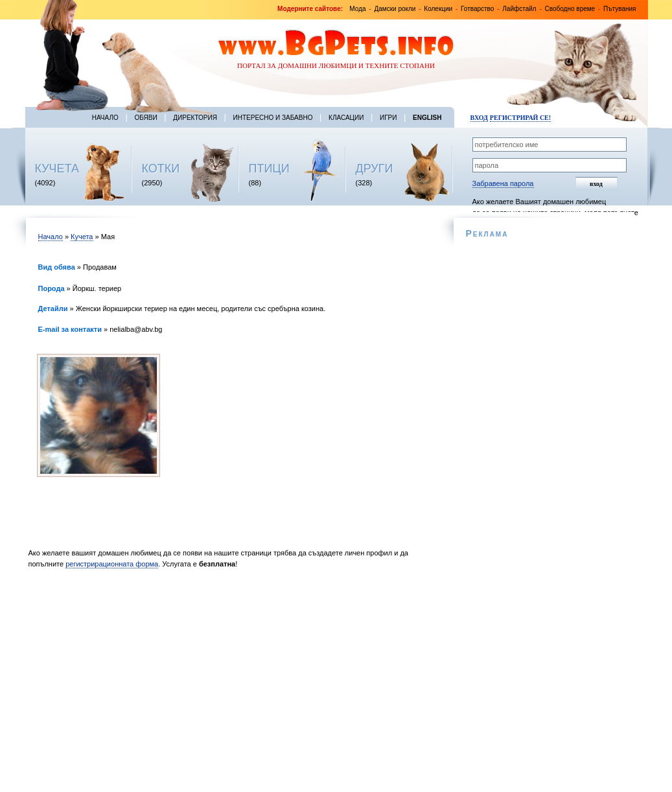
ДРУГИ (375, 169)
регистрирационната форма (112, 564)
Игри (388, 118)
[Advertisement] (231, 684)
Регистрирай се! (520, 118)
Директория (195, 118)
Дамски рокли (395, 9)
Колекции (438, 9)
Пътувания (620, 9)
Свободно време (570, 9)
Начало (105, 118)
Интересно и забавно (273, 118)
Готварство (477, 9)
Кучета (82, 237)
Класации (346, 118)
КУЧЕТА (57, 169)
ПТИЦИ (269, 169)
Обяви (145, 118)
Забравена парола (503, 183)
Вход (479, 118)
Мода (357, 9)
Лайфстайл (519, 9)
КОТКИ (161, 169)
